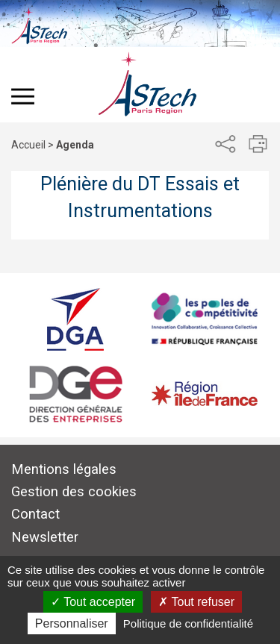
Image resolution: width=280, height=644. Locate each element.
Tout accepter (93, 602)
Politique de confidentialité (188, 623)
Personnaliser (72, 623)
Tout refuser (196, 602)
